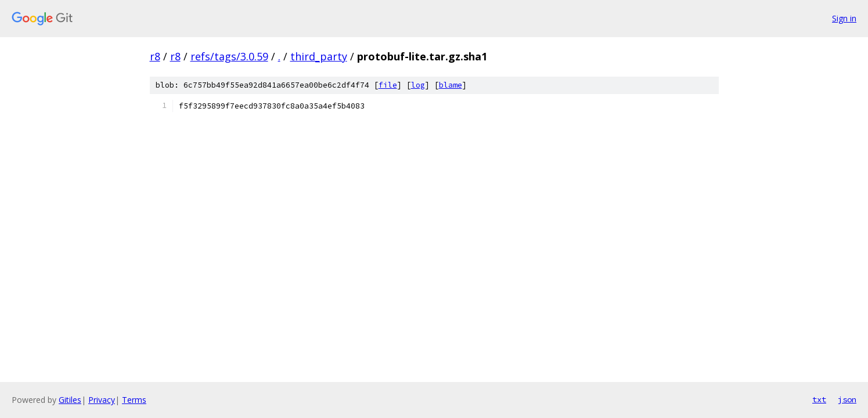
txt (819, 399)
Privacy (102, 400)
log (418, 85)
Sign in (844, 18)
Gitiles (70, 400)
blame (451, 85)
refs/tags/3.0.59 (229, 56)
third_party (319, 56)
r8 (155, 56)
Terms (134, 400)
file (388, 85)
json (847, 399)
